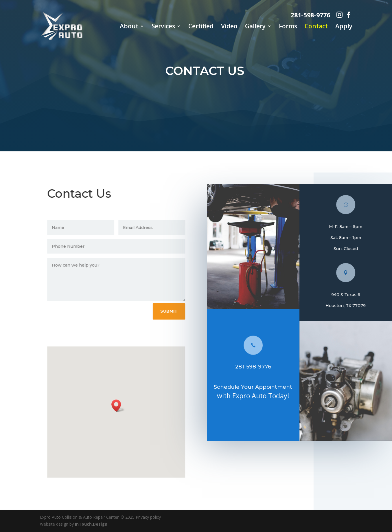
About (129, 27)
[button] (121, 406)
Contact (316, 27)
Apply (344, 27)
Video (229, 27)
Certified (201, 27)
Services (163, 27)
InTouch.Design (91, 524)
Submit (172, 311)
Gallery (255, 27)
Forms (288, 27)
